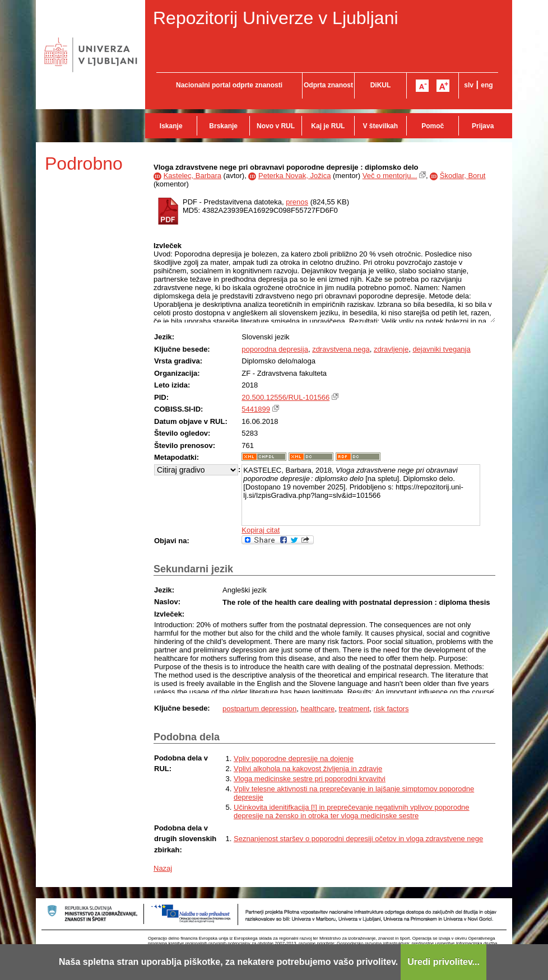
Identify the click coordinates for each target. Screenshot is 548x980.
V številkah (380, 126)
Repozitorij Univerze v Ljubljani (276, 18)
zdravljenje (391, 349)
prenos (297, 202)
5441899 (256, 409)
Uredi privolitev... (443, 962)
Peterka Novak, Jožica (294, 176)
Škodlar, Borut (463, 176)
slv (469, 85)
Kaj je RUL (328, 126)
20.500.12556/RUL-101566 (285, 397)
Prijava (483, 126)
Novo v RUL (276, 126)
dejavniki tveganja (441, 349)
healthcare (317, 709)
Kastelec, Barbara (192, 176)
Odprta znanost (328, 85)
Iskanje (171, 126)
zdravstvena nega (341, 349)
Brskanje (223, 126)
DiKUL (381, 85)
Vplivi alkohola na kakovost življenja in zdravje (308, 769)
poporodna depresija (275, 349)
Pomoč (433, 126)
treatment (354, 709)
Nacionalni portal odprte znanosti (229, 85)
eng (487, 85)
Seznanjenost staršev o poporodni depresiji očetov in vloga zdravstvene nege (358, 839)
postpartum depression (259, 709)
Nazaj (163, 868)
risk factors (391, 709)
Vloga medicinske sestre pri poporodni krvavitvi (310, 779)
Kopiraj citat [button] (261, 530)
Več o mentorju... (390, 176)
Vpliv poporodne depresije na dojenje (294, 759)
